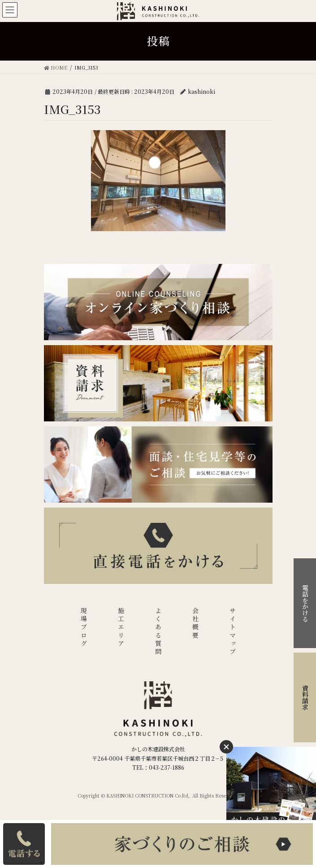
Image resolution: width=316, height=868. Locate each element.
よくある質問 (158, 632)
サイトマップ (233, 632)
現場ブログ (84, 628)
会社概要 (195, 624)
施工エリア (121, 628)
